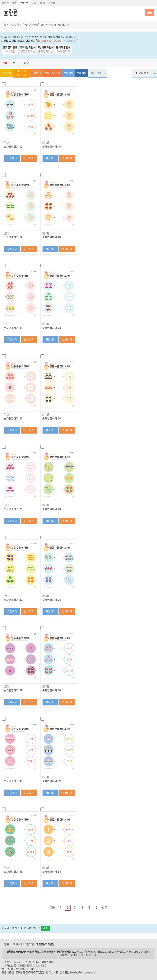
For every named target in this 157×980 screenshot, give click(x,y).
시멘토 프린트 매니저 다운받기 (18, 41)
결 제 (45, 928)
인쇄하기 (29, 158)
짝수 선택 (21, 75)
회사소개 (18, 944)
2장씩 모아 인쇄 (52, 73)
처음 (53, 908)
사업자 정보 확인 (37, 966)
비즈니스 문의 (104, 952)
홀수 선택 (21, 71)
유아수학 (14, 25)
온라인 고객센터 (69, 955)
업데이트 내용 (70, 41)
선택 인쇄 (36, 73)
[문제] (7, 143)
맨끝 (104, 908)
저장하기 (12, 158)
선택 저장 (68, 73)
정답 (26, 63)
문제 (15, 63)
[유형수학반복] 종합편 (35, 25)
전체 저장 (81, 73)
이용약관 (29, 944)
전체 (5, 63)
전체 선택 (7, 73)
